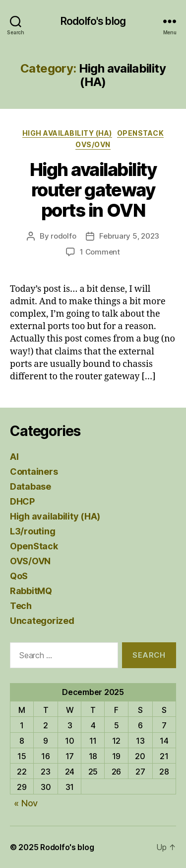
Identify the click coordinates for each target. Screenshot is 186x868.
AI (14, 457)
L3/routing (32, 531)
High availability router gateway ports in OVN (93, 190)
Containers (34, 472)
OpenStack (141, 133)
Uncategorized (42, 621)
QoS (19, 576)
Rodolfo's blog (93, 21)
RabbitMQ (31, 591)
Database (31, 486)
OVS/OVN (93, 144)
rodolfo (63, 236)
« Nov (26, 803)
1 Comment (100, 252)
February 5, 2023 (129, 236)
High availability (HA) (67, 133)
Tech (21, 606)
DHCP (22, 501)
